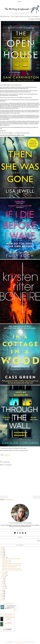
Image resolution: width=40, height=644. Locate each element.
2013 (2, 600)
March (4, 585)
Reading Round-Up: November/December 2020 (11, 559)
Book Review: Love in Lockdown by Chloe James (11, 568)
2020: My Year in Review (7, 560)
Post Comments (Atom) (9, 500)
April (3, 583)
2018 (2, 592)
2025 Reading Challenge (9, 604)
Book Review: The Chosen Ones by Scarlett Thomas (12, 564)
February (4, 587)
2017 (2, 593)
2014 (2, 598)
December (4, 557)
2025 (2, 548)
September (4, 575)
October (4, 574)
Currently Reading (7, 615)
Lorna (6, 606)
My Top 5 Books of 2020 (7, 562)
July (3, 578)
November (4, 572)
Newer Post (4, 497)
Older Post (36, 497)
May (3, 582)
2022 (2, 553)
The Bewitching (9, 623)
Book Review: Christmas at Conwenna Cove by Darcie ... (13, 570)
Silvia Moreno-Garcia (9, 624)
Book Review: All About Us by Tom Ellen (10, 567)
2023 (2, 551)
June (3, 580)
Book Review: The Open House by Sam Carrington (12, 565)
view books (15, 611)
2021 (2, 554)
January (4, 588)
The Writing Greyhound (19, 642)
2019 (2, 590)
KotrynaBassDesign (20, 643)
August (4, 577)
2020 (2, 556)
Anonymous (9, 620)
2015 (2, 597)
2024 (2, 549)
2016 (2, 595)
